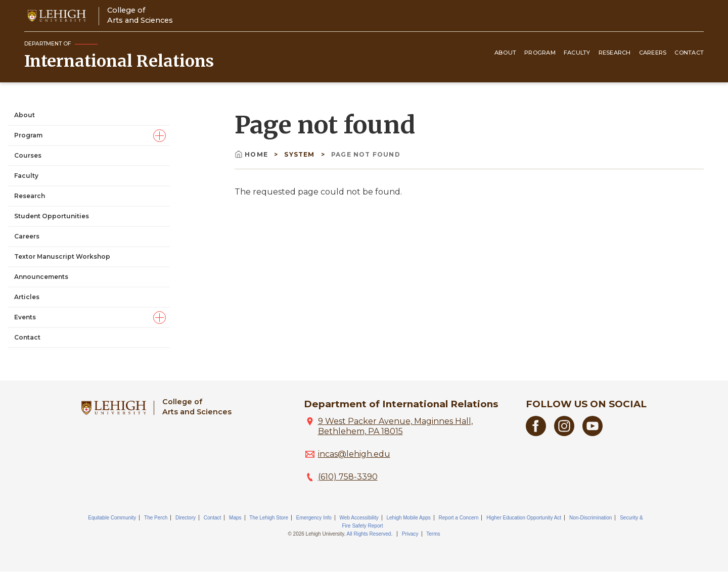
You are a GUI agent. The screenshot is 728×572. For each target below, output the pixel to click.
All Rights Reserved (369, 534)
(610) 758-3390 (348, 477)
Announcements (41, 277)
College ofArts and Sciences (140, 15)
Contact (689, 53)
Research (615, 53)
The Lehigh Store (269, 518)
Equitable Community (112, 518)
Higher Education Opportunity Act (524, 518)
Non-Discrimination (590, 518)
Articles (27, 297)
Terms (433, 534)
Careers (653, 53)
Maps (235, 518)
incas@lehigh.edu (354, 454)
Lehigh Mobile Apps (408, 518)
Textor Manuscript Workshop (62, 256)
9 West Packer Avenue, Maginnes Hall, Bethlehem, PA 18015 (395, 426)
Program (540, 53)
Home (252, 154)
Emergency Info (314, 518)
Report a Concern (459, 518)
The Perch (156, 518)
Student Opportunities (52, 216)
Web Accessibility (359, 518)
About (505, 53)
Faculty (577, 53)
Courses (28, 155)
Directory (186, 518)
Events (25, 317)
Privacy (410, 534)
